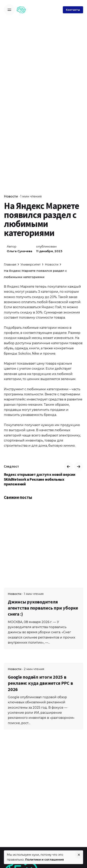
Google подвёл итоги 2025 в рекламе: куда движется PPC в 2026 (40, 683)
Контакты (73, 10)
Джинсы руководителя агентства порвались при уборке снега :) (43, 608)
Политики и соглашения (44, 859)
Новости (11, 196)
